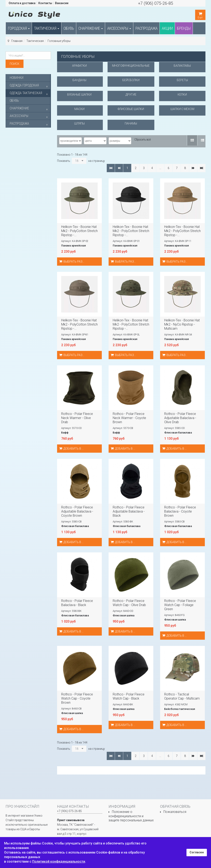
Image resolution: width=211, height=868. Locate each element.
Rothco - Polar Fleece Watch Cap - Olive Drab (129, 603)
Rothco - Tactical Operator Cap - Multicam (182, 696)
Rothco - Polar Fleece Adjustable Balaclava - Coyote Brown (77, 511)
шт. (200, 14)
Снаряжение (91, 28)
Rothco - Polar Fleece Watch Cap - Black (129, 696)
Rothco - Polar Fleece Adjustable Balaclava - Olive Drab (180, 418)
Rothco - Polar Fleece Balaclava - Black (77, 603)
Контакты (45, 3)
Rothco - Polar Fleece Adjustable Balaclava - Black (129, 511)
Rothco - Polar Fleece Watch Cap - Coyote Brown (77, 698)
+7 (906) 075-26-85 (156, 3)
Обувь (69, 28)
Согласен (197, 852)
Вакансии (62, 3)
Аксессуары (119, 28)
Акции (167, 28)
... (160, 168)
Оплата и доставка (22, 3)
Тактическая (47, 28)
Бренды (184, 28)
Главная (17, 41)
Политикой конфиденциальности (59, 861)
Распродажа (146, 28)
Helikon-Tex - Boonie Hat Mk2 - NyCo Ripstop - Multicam (182, 324)
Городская (19, 28)
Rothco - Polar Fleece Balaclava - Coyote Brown (180, 511)
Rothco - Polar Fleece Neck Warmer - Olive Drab (77, 418)
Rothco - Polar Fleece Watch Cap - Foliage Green (180, 605)
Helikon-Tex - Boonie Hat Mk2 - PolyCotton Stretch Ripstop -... (79, 231)
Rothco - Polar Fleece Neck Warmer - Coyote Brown (129, 418)
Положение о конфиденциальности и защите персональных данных (131, 816)
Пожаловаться (175, 812)
